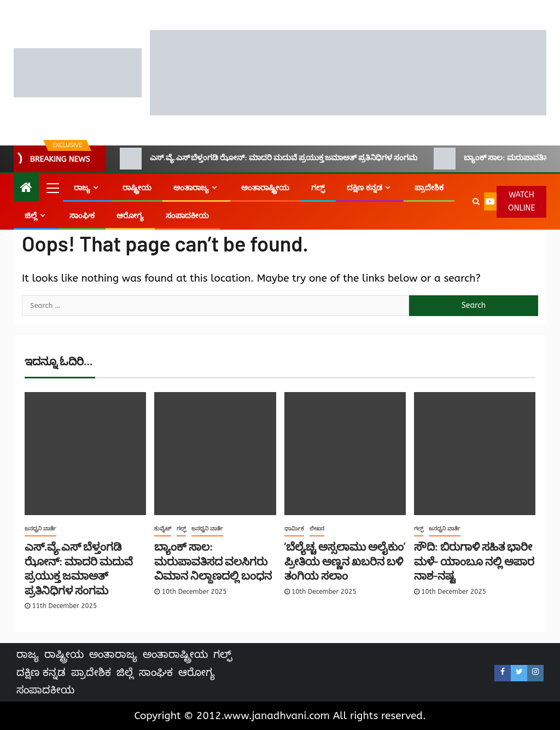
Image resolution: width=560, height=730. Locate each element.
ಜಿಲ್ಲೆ (31, 216)
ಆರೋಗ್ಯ (130, 216)
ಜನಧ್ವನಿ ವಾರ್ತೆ (40, 529)
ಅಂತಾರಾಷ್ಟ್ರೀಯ (265, 188)
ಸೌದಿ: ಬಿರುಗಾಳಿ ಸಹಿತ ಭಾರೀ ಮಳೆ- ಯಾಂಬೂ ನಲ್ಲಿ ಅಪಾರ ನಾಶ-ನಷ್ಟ (474, 561)
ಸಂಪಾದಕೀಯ (187, 216)
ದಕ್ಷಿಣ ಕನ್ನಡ (364, 188)
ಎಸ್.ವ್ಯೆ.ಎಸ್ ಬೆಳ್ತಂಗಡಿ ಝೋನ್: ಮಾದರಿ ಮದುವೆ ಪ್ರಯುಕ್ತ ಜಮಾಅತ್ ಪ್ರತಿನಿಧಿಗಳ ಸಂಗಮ (269, 159)
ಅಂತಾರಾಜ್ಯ (191, 188)
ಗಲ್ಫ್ (318, 188)
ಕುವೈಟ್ (163, 529)
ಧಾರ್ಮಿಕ (294, 529)
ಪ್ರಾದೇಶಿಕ (429, 188)
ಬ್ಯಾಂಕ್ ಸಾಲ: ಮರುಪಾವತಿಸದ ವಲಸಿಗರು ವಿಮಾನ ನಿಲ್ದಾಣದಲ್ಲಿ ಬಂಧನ (213, 561)
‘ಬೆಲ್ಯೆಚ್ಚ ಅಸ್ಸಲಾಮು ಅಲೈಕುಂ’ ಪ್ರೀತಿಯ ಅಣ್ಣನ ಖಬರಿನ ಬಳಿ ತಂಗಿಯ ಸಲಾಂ (345, 561)
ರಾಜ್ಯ (82, 188)
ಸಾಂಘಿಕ (82, 216)
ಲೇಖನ (317, 529)
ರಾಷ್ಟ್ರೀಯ (137, 188)
